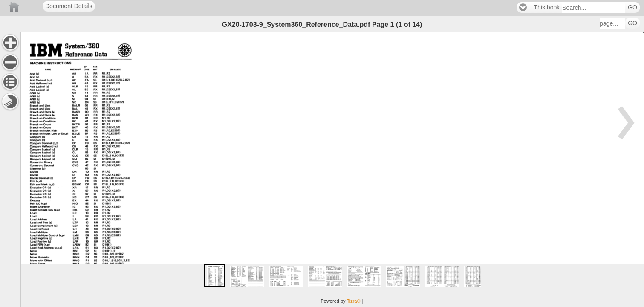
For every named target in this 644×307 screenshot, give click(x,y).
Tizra (353, 301)
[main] (332, 169)
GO (632, 7)
